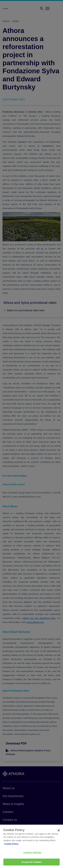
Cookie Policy (11, 847)
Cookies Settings (32, 855)
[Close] (59, 833)
